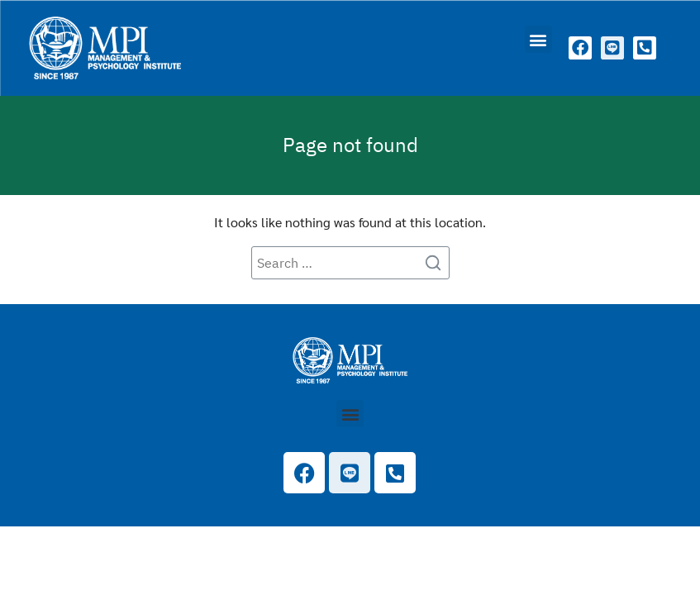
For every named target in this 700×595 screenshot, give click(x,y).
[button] (538, 39)
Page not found (350, 145)
